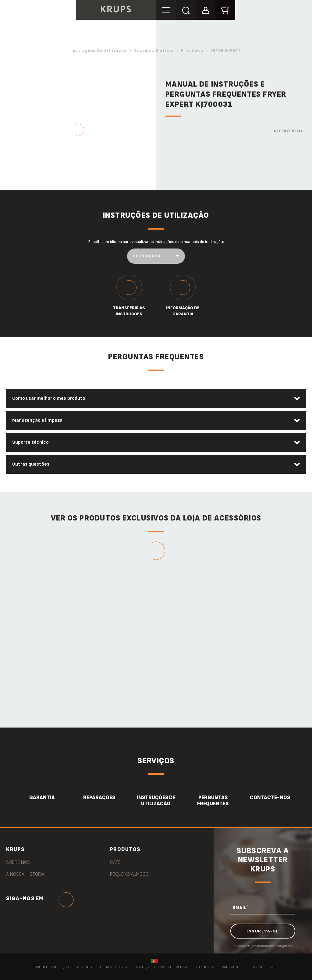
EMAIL (241, 907)
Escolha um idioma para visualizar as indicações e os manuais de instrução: (156, 242)
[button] (206, 10)
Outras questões (31, 464)
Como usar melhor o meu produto (49, 398)
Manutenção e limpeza (37, 420)
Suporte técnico (30, 442)
